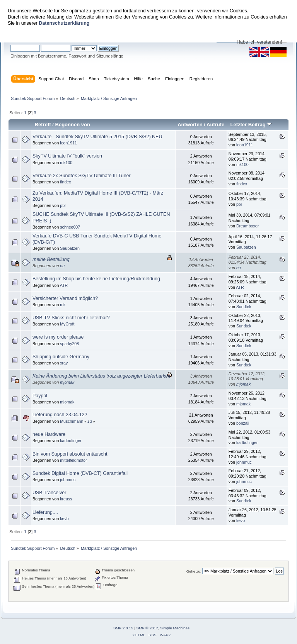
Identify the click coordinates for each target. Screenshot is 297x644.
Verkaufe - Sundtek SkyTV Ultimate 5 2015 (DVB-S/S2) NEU (97, 137)
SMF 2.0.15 (123, 628)
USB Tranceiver (49, 493)
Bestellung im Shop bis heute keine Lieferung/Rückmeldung (96, 279)
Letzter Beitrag (251, 125)
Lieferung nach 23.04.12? (60, 415)
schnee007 (70, 227)
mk (63, 305)
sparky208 (69, 344)
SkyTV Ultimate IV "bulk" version (67, 156)
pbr (63, 205)
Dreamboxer (247, 226)
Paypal (40, 396)
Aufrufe (215, 125)
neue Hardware (49, 434)
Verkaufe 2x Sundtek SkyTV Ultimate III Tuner (82, 176)
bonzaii (243, 423)
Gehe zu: (194, 571)
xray (64, 363)
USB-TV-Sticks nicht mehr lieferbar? (71, 318)
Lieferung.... (45, 512)
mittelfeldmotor (73, 460)
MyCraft (67, 324)
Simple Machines (175, 628)
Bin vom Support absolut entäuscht (70, 454)
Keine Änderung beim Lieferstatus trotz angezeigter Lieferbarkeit (101, 376)
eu (62, 266)
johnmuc (244, 462)
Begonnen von (73, 125)
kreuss (66, 499)
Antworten (190, 125)
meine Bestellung (51, 259)
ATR (64, 285)
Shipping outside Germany (61, 357)
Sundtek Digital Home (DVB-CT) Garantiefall (80, 473)
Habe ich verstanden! (259, 42)
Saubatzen (70, 248)
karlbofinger (71, 441)
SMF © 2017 (147, 628)
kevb (64, 519)
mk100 (66, 163)
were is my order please (58, 337)
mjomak (67, 382)
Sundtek (244, 307)
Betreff (43, 125)
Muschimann (72, 421)
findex (65, 182)
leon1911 (68, 143)
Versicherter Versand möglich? (65, 298)
